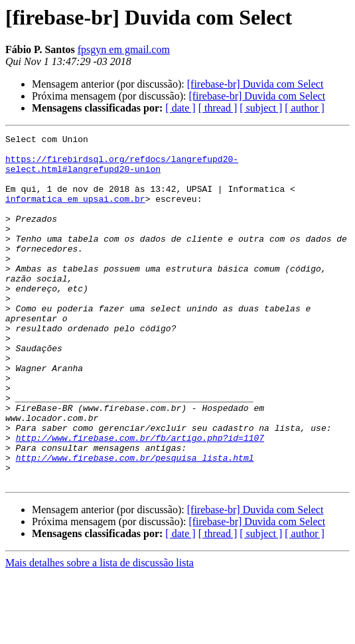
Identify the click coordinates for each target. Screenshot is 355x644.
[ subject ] (261, 108)
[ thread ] (218, 108)
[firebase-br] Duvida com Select (255, 84)
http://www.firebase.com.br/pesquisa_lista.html (135, 523)
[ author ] (305, 108)
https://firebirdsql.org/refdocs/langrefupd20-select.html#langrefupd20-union (122, 171)
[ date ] (180, 108)
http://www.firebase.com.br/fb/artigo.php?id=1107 (140, 499)
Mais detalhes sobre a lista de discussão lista (100, 632)
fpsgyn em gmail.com (124, 49)
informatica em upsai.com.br (75, 212)
